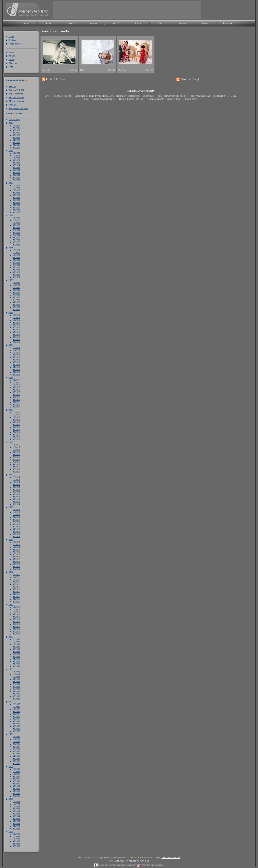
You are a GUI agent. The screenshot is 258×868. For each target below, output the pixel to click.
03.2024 (16, 175)
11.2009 (16, 642)
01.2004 (16, 828)
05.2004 (16, 818)
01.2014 (16, 504)
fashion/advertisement (175, 96)
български (227, 23)
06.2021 (16, 265)
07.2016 (16, 424)
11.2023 (16, 188)
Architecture (134, 96)
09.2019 (16, 322)
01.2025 (16, 147)
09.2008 (16, 679)
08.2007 (16, 714)
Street (47, 96)
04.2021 (16, 270)
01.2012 (16, 569)
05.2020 (16, 300)
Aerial (191, 96)
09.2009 (16, 647)
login (26, 23)
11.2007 (16, 706)
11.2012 (16, 544)
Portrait (69, 96)
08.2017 (16, 390)
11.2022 (16, 220)
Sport (131, 99)
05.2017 (16, 397)
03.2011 (16, 596)
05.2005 (16, 786)
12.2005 (16, 769)
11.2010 (16, 609)
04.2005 (16, 788)
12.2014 (16, 477)
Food (159, 96)
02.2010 (16, 631)
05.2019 (16, 332)
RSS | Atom (59, 79)
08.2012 (16, 552)
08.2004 (16, 811)
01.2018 (16, 374)
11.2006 (16, 739)
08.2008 (16, 681)
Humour (187, 99)
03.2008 (16, 694)
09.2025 (16, 128)
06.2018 (16, 362)
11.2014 (16, 479)
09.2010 (16, 614)
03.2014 (16, 499)
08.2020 (16, 292)
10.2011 (16, 579)
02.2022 (16, 242)
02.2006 (16, 761)
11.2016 (16, 415)
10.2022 (16, 223)
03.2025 (16, 142)
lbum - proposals (17, 101)
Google (196, 79)
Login (11, 36)
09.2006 (16, 744)
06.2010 (16, 621)
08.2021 (16, 260)
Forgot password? (16, 44)
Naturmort (121, 96)
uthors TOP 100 (16, 90)
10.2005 (16, 774)
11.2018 (16, 350)
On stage (140, 99)
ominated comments (18, 108)
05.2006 (16, 754)
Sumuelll (46, 70)
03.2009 (16, 661)
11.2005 (16, 771)
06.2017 (16, 394)
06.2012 (16, 557)
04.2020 (16, 302)
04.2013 (16, 529)
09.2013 (16, 517)
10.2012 (16, 547)
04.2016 (16, 432)
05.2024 (16, 170)
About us (13, 63)
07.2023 (16, 197)
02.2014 (16, 502)
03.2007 (16, 726)
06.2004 (16, 816)
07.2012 (16, 554)
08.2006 (16, 746)
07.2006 (16, 749)
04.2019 (16, 334)
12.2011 (16, 574)
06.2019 (16, 330)
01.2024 (16, 180)
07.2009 (16, 651)
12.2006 (16, 736)
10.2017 (16, 385)
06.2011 (16, 589)
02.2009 (16, 664)
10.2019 (16, 320)
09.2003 (16, 841)
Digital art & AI (221, 96)
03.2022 (16, 240)
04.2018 (16, 367)
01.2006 (16, 763)
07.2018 (16, 360)
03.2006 (16, 758)
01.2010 (16, 634)
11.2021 (16, 252)
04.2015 (16, 464)
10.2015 (16, 449)
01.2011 (16, 601)
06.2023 (16, 200)
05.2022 (16, 235)
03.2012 (16, 564)
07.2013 (16, 522)
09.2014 (16, 484)
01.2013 (16, 536)
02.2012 (16, 566)
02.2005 (16, 793)
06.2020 (16, 297)
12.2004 (16, 801)
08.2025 (16, 130)
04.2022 (16, 237)
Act (209, 96)
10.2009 (16, 644)
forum (138, 23)
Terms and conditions (171, 857)
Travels (122, 99)
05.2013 (16, 527)
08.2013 (16, 519)
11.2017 (16, 382)
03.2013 (16, 531)
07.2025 (16, 133)
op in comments (16, 94)
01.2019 (16, 342)
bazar (160, 23)
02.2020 (16, 307)
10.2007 (16, 709)
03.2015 (16, 467)
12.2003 (16, 834)
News (11, 52)
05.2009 (16, 656)
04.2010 (16, 626)
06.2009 (16, 654)
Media (48, 23)
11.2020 (16, 285)
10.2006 (16, 741)
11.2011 (16, 577)
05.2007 (16, 721)
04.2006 (16, 756)
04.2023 (16, 205)
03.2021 (16, 272)
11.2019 (16, 317)
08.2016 (16, 422)
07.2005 (16, 781)
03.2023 (16, 207)
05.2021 (16, 267)
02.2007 (16, 728)
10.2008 (16, 676)
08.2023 (16, 195)
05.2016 (16, 429)
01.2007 (16, 731)
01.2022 (16, 245)
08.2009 (16, 649)
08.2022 (16, 227)
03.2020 (16, 304)
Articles (12, 56)
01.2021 (16, 277)
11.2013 (16, 512)
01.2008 (16, 699)
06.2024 (16, 167)
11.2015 (16, 447)
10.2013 (16, 514)
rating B (116, 23)
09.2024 (16, 160)
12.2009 (16, 639)
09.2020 (16, 290)
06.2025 (16, 135)
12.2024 (16, 153)
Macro (110, 96)
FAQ (11, 67)
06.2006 (16, 751)
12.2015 (16, 445)
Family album (174, 99)
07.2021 (16, 262)
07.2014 (16, 489)
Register (12, 40)
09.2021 (16, 257)
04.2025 (16, 140)
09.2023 (16, 193)
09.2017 (16, 387)
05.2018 (16, 364)
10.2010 (16, 612)
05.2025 (16, 137)
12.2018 (16, 347)
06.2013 (16, 524)
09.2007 (16, 711)
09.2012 (16, 549)
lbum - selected (16, 97)
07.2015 (16, 457)
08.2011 (16, 584)
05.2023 (16, 202)
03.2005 (16, 791)
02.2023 (16, 210)
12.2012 (16, 542)
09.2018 (16, 355)
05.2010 (16, 624)
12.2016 (16, 412)
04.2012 (16, 561)
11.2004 (16, 804)
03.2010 (16, 629)
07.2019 (16, 327)
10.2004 (16, 806)
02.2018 (16, 372)
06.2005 (16, 784)
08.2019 (16, 325)
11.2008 (16, 674)
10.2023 (16, 190)
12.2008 (16, 672)
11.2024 (16, 155)
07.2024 (16, 165)
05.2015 (16, 462)
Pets (195, 99)
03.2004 (16, 823)
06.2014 (16, 492)
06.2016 (16, 427)
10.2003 (16, 839)
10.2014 (16, 482)
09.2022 (16, 225)
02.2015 (16, 469)
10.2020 (16, 287)
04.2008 (16, 691)
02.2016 (16, 437)
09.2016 (16, 420)
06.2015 (16, 459)
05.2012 (16, 559)
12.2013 (16, 509)
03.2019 (16, 337)
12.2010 (16, 607)
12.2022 (16, 218)
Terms (11, 59)
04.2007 (16, 724)
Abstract (95, 99)
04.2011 (16, 594)
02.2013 (16, 534)
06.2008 (16, 686)
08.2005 (16, 779)
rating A (93, 23)
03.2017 (16, 402)
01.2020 (16, 309)
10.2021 (16, 255)
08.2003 (16, 844)
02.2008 (16, 696)
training (205, 23)
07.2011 (16, 587)
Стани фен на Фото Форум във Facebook (116, 865)
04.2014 (16, 497)
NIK (82, 70)
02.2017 (16, 404)
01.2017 (16, 407)
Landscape (80, 96)
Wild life (101, 96)
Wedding (201, 96)
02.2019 (16, 339)
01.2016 (16, 439)
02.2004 (16, 826)
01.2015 (16, 472)
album (71, 23)
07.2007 (16, 716)
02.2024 (16, 177)
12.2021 (16, 250)
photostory (183, 23)
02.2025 (16, 145)
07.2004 (16, 814)
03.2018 (16, 369)
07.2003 (16, 846)
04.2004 (16, 821)
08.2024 (16, 163)
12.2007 (16, 704)
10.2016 (16, 417)
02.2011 (16, 599)
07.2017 (16, 392)
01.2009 (16, 666)
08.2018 (16, 357)
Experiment (149, 96)
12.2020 (16, 282)
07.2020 (16, 295)
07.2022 (16, 230)
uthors (12, 86)
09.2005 (16, 776)
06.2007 (16, 719)
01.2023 (16, 212)
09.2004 (16, 809)
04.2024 (16, 172)
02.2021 (16, 275)
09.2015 (16, 452)
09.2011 (16, 582)
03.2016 (16, 434)
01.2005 (16, 796)
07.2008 (16, 684)
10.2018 (16, 352)
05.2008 (16, 689)
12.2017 (16, 380)
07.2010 (16, 619)
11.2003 (16, 836)
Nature (91, 96)
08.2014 (16, 487)
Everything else (109, 99)
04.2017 (16, 399)
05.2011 (16, 591)
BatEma (122, 70)
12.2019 (16, 315)
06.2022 (16, 232)
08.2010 (16, 617)
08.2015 (16, 454)
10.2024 (16, 158)
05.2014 (16, 494)
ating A (13, 105)
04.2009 (16, 659)
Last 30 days (14, 119)
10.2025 (16, 125)
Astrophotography (156, 99)
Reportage (58, 96)
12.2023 (16, 185)
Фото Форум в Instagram (152, 865)
